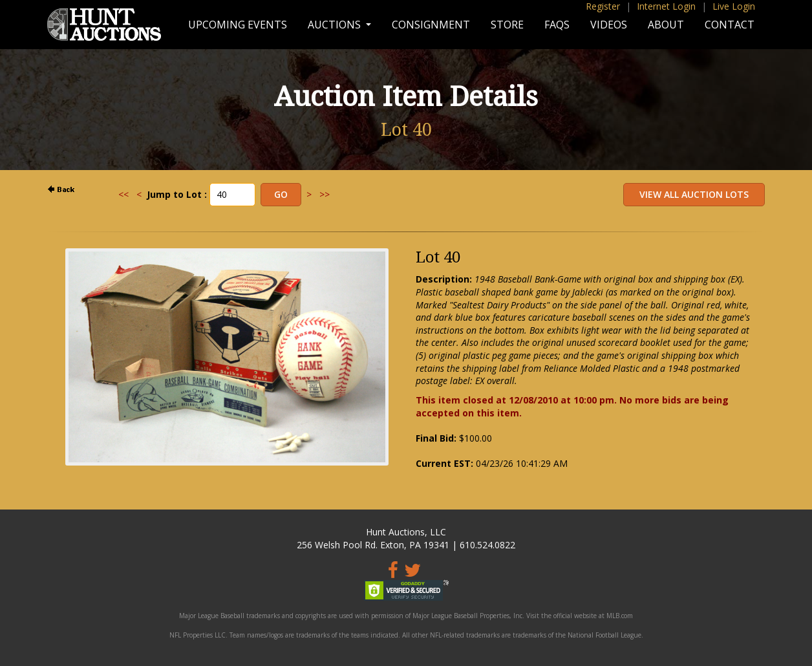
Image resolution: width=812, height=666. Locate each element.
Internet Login (666, 6)
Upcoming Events (238, 25)
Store (507, 25)
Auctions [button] (336, 25)
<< (123, 194)
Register (603, 6)
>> (325, 194)
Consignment (431, 25)
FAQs (557, 25)
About (666, 25)
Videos (609, 25)
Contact (730, 25)
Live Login (734, 6)
